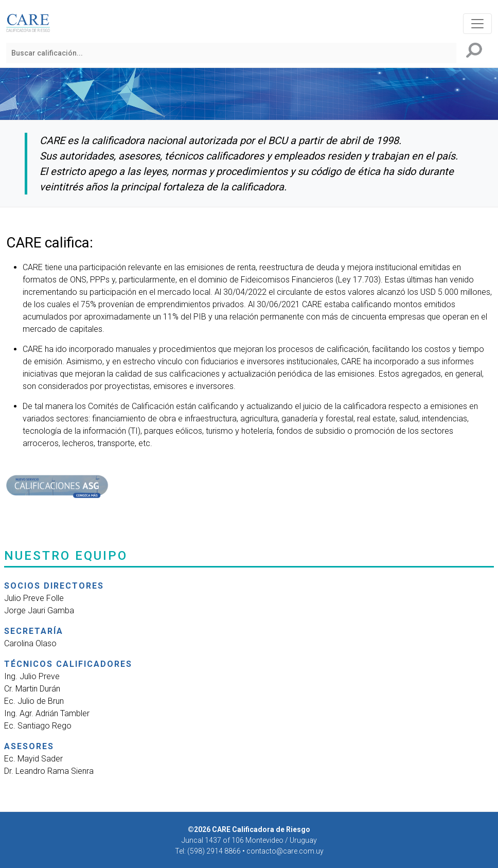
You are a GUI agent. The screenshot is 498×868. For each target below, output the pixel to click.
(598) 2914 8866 (215, 851)
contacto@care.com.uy (285, 851)
